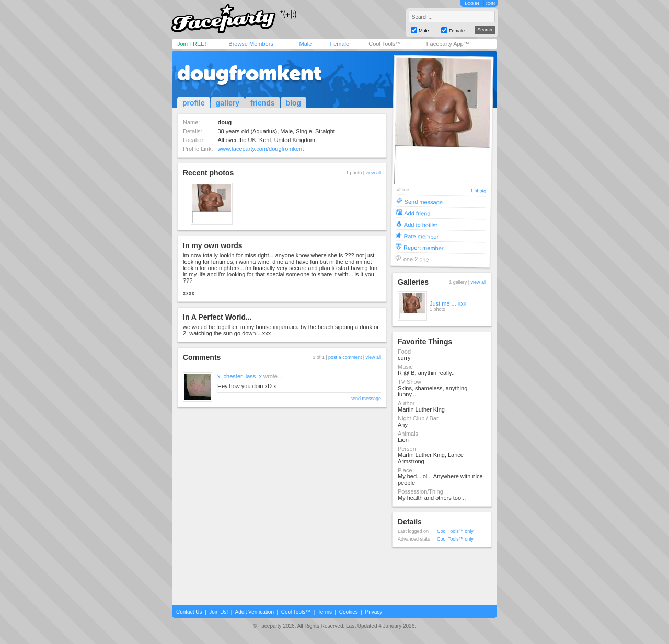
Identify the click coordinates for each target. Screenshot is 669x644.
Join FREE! (192, 44)
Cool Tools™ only (455, 531)
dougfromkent (250, 73)
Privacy (374, 612)
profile (194, 103)
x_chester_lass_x (240, 376)
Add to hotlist (421, 224)
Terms (325, 612)
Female (339, 44)
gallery (228, 103)
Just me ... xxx (448, 303)
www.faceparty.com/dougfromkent (261, 149)
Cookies (349, 612)
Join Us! (218, 612)
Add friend (417, 213)
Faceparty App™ (448, 44)
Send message (424, 201)
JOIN (490, 3)
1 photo (478, 191)
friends (263, 103)
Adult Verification (254, 612)
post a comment (345, 357)
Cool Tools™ (385, 44)
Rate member (421, 236)
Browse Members (251, 44)
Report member (424, 247)
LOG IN (472, 3)
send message (366, 399)
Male (305, 44)
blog (294, 103)
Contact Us (189, 612)
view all (373, 173)
